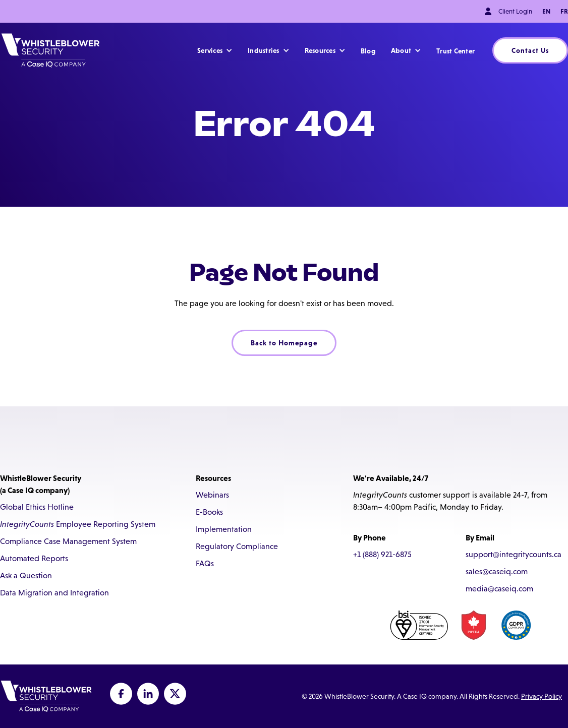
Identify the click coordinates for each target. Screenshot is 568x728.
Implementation (224, 529)
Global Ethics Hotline (37, 507)
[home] (50, 50)
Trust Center (456, 51)
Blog (368, 51)
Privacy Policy (542, 696)
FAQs (205, 563)
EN (546, 11)
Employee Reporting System (78, 524)
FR (564, 11)
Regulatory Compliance (237, 546)
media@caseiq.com (499, 589)
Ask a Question (26, 575)
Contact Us (530, 50)
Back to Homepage (284, 343)
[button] (215, 50)
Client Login (515, 11)
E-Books (209, 512)
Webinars (212, 495)
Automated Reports (34, 558)
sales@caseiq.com (497, 571)
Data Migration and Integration (54, 593)
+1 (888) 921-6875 (382, 554)
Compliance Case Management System (68, 541)
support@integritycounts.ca (514, 554)
